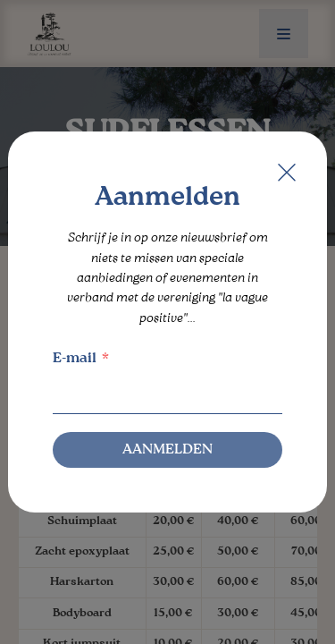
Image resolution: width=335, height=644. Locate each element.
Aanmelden (167, 450)
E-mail (75, 359)
